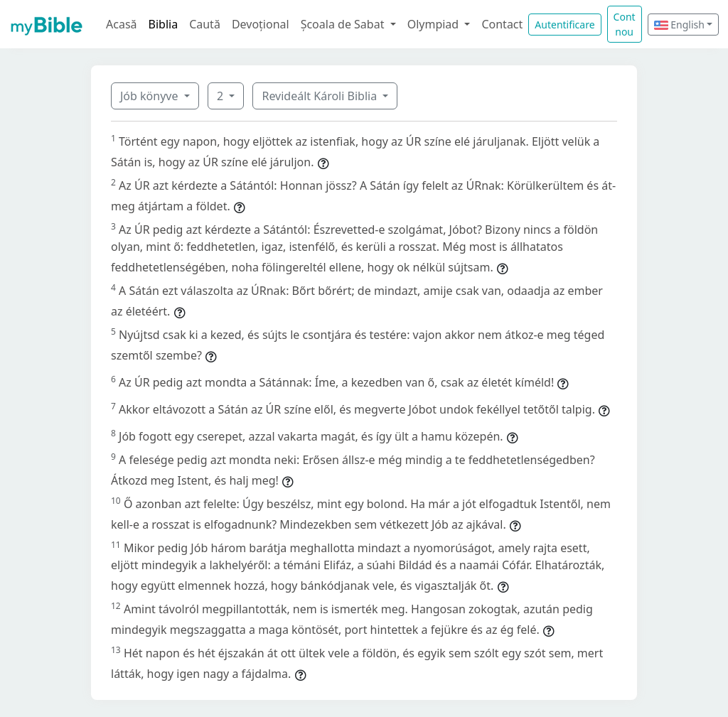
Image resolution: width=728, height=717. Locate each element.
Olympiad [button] (435, 24)
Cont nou (625, 24)
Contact (502, 24)
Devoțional (261, 24)
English (679, 25)
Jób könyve (151, 96)
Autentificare (564, 25)
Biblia (164, 24)
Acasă (122, 24)
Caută (205, 24)
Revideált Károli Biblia (321, 96)
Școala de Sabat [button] (344, 24)
